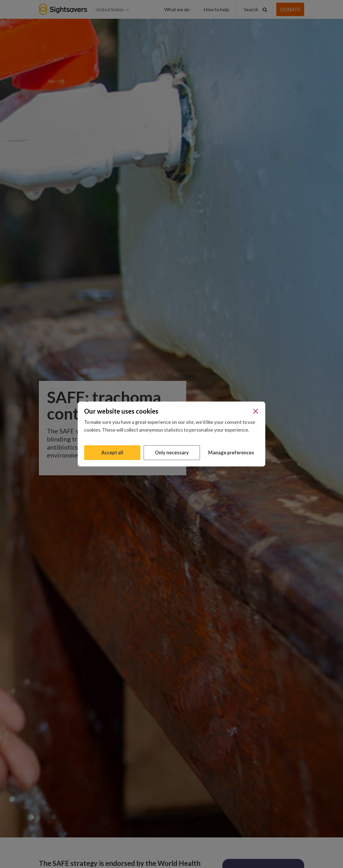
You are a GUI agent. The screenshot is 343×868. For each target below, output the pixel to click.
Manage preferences (231, 453)
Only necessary (172, 453)
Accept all (112, 453)
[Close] (256, 411)
